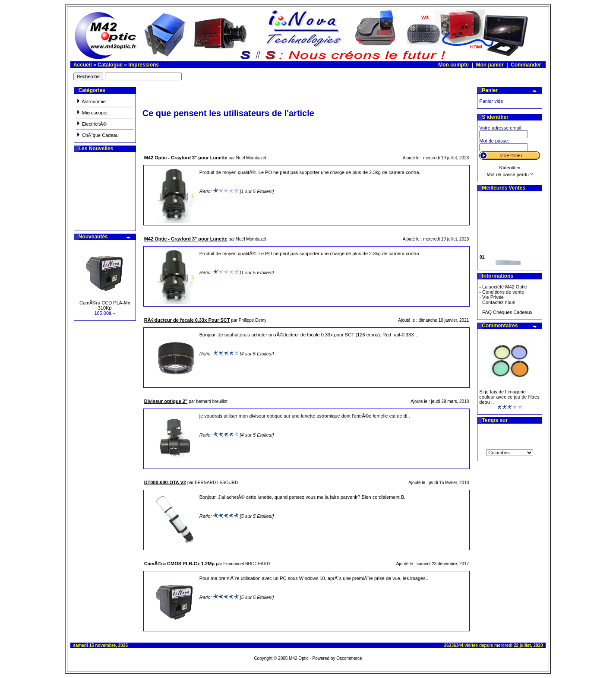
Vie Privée (493, 297)
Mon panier (490, 65)
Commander (526, 65)
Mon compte (453, 65)
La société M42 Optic (504, 287)
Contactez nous (499, 302)
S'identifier (510, 168)
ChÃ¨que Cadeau (97, 135)
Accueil (83, 65)
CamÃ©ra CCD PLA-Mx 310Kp (105, 305)
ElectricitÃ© (91, 124)
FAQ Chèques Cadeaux (507, 312)
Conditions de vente (503, 292)
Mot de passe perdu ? (510, 174)
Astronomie (91, 101)
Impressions (144, 65)
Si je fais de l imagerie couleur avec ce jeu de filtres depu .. (509, 397)
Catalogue (110, 65)
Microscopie (92, 113)
